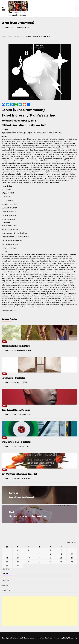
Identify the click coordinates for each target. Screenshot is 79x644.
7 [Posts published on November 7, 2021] (72, 550)
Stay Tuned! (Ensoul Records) (16, 410)
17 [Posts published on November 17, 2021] (29, 558)
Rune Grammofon (29, 110)
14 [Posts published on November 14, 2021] (72, 554)
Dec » (8, 569)
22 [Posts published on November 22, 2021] (7, 562)
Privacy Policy (6, 590)
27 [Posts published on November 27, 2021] (61, 562)
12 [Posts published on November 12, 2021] (50, 554)
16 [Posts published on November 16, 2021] (18, 558)
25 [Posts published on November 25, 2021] (39, 562)
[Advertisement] (39, 611)
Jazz (4, 342)
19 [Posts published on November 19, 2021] (50, 558)
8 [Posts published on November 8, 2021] (7, 554)
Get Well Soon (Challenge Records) (19, 474)
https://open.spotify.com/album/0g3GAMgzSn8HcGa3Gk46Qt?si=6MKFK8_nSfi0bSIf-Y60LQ (32, 133)
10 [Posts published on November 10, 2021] (29, 554)
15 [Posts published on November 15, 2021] (7, 558)
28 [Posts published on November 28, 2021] (72, 562)
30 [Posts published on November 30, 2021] (18, 566)
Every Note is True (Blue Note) (16, 442)
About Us (5, 585)
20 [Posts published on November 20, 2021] (61, 558)
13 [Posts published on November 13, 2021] (61, 554)
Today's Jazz (17, 12)
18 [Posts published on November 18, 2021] (39, 558)
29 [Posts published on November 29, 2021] (7, 566)
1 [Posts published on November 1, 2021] (7, 550)
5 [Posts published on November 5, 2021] (50, 550)
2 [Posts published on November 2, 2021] (18, 550)
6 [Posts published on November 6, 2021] (61, 550)
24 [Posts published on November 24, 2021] (29, 562)
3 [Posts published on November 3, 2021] (29, 550)
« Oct (3, 569)
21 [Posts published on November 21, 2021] (72, 558)
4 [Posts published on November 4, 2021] (39, 550)
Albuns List (5, 580)
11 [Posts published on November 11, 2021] (39, 554)
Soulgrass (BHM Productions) (16, 346)
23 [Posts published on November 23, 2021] (18, 562)
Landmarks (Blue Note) (13, 378)
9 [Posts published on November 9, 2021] (18, 554)
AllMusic (13, 311)
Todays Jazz (8, 28)
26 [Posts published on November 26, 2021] (50, 562)
